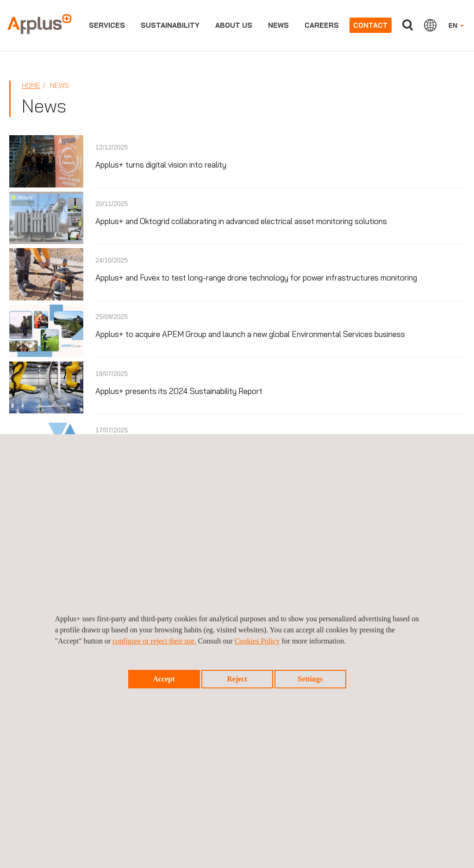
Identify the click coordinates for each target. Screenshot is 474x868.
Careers (322, 25)
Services (107, 25)
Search (408, 25)
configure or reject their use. (154, 641)
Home (31, 85)
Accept (164, 679)
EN (456, 25)
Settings (310, 679)
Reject (237, 679)
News (278, 25)
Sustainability (170, 25)
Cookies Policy (257, 641)
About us (234, 25)
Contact (371, 25)
